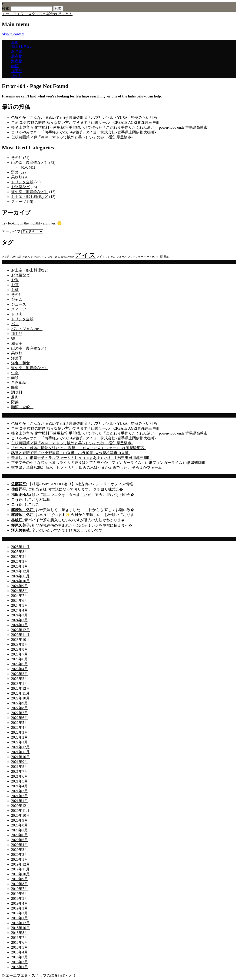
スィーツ (19, 202)
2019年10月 (20, 874)
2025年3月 (20, 561)
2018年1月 (20, 967)
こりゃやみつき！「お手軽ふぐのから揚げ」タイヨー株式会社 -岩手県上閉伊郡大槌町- (84, 132)
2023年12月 (20, 630)
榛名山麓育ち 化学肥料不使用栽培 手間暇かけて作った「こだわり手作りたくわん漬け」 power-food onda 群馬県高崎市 (109, 127)
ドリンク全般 (22, 182)
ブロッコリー (135, 257)
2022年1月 (20, 742)
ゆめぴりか (68, 257)
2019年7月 (20, 889)
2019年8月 (20, 884)
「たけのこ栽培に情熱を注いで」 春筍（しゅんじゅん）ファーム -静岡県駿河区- (78, 448)
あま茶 (6, 257)
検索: (6, 8)
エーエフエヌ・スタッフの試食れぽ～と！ (37, 14)
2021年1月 (20, 801)
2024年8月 (20, 591)
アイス (85, 255)
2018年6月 (20, 942)
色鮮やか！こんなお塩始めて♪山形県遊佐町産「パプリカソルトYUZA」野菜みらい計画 (84, 118)
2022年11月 (20, 693)
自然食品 (19, 383)
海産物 (17, 61)
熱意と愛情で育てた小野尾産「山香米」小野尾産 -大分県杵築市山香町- (71, 453)
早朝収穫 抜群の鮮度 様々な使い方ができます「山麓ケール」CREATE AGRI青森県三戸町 (85, 122)
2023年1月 (20, 684)
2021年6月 (20, 776)
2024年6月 (20, 600)
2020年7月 (20, 830)
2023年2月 (20, 679)
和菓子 (17, 343)
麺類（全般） (22, 407)
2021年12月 (20, 747)
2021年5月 (20, 781)
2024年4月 (20, 610)
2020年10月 (20, 815)
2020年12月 (20, 806)
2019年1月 (20, 918)
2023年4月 (20, 669)
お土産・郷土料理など (30, 197)
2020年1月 (20, 859)
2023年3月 (20, 674)
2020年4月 (20, 845)
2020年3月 (20, 850)
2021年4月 (20, 786)
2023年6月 (20, 659)
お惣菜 (17, 51)
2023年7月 (20, 654)
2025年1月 (20, 566)
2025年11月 (20, 547)
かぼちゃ (28, 257)
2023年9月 (20, 644)
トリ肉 (17, 314)
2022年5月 (20, 723)
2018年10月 (20, 928)
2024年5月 (20, 605)
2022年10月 (20, 698)
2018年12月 (20, 923)
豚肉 (15, 397)
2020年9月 (20, 820)
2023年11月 (20, 635)
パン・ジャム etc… (27, 329)
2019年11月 (20, 869)
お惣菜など (20, 187)
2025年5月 (20, 557)
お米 (24, 167)
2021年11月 (20, 752)
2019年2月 (20, 913)
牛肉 (15, 373)
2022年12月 (20, 688)
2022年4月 (20, 727)
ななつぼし (54, 257)
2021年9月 (20, 762)
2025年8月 (20, 552)
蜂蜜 (15, 387)
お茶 (19, 257)
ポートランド (152, 257)
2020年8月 (20, 825)
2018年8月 (20, 933)
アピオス (102, 257)
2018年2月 (20, 962)
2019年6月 (20, 894)
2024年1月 (20, 625)
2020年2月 (20, 855)
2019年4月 (20, 903)
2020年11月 (20, 811)
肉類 (15, 66)
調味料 (17, 392)
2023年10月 (20, 640)
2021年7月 (20, 771)
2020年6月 (20, 835)
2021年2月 (20, 796)
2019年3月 (20, 908)
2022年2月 (20, 737)
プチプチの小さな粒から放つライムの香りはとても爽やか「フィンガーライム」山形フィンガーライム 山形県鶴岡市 (108, 463)
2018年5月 (20, 947)
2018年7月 (20, 938)
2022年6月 (20, 718)
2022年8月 (20, 708)
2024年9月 (20, 586)
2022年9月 (20, 703)
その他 (17, 76)
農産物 (17, 56)
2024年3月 (20, 615)
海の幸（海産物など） (30, 192)
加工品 (17, 71)
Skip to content (13, 34)
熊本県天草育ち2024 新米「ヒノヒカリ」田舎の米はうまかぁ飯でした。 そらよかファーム (86, 467)
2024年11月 (20, 576)
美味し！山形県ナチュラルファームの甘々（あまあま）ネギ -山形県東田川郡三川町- (82, 458)
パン (15, 324)
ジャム (112, 257)
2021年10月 (20, 757)
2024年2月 (20, 620)
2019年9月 (20, 879)
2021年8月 (20, 767)
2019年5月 (20, 898)
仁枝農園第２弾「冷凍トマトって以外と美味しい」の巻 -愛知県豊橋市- (72, 137)
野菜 (15, 172)
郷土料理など (22, 46)
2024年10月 (20, 581)
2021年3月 (20, 791)
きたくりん (40, 257)
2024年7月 (20, 596)
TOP (15, 42)
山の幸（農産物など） (30, 162)
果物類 (17, 177)
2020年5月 (20, 840)
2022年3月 (20, 732)
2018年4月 (20, 952)
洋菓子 (17, 358)
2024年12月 (20, 571)
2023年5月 (20, 664)
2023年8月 (20, 649)
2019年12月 (20, 864)
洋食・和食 (20, 363)
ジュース (122, 257)
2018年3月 (20, 957)
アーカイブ (11, 231)
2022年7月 (20, 713)
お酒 (15, 290)
